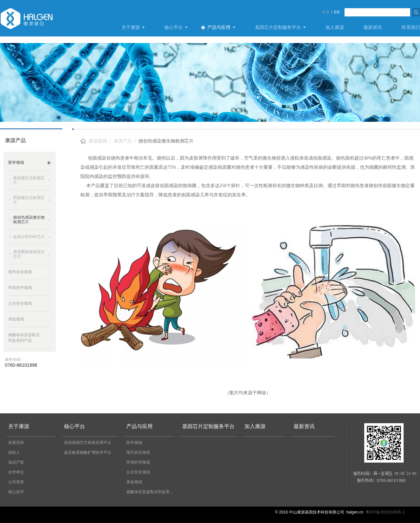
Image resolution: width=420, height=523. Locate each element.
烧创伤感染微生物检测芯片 (29, 220)
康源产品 (123, 141)
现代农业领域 (138, 452)
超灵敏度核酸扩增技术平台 (88, 452)
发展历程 (16, 443)
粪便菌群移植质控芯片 (29, 254)
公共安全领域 (138, 472)
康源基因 (98, 141)
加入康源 (335, 27)
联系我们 (411, 27)
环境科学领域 (138, 462)
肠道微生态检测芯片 (29, 180)
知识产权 (16, 462)
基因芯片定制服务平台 (278, 27)
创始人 (14, 452)
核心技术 (16, 492)
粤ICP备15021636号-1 (385, 512)
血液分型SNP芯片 (29, 237)
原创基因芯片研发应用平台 (88, 443)
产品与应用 (219, 27)
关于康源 (131, 27)
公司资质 (16, 482)
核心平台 (174, 27)
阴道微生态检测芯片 (29, 200)
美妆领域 (134, 482)
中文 (326, 12)
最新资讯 (373, 27)
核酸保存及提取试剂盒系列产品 (152, 492)
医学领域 (134, 443)
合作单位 (16, 472)
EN (337, 12)
